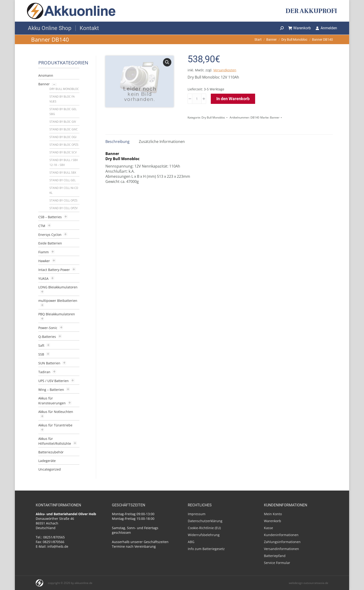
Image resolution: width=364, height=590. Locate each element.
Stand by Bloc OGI (63, 137)
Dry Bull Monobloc (213, 117)
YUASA (43, 279)
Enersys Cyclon (50, 235)
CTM (42, 226)
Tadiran (44, 372)
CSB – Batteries (50, 217)
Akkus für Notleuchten (56, 412)
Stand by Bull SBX (63, 173)
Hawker (44, 261)
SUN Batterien (49, 363)
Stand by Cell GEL (63, 180)
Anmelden (326, 28)
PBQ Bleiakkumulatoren (57, 314)
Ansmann (46, 75)
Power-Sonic (48, 328)
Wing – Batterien (51, 390)
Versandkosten (225, 70)
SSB (41, 354)
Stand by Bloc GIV (63, 122)
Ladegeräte (47, 461)
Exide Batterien (50, 243)
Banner (275, 117)
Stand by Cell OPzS (63, 200)
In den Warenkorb (233, 99)
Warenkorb (300, 28)
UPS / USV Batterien (54, 381)
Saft (41, 345)
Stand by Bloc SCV (63, 152)
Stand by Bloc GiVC (64, 129)
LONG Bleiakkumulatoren (58, 287)
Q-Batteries (47, 337)
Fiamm (44, 252)
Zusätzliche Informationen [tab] (162, 142)
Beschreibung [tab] (117, 142)
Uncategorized (50, 469)
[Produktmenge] (197, 99)
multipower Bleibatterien (58, 301)
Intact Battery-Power (54, 270)
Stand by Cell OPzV (63, 208)
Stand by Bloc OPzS (64, 145)
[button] (167, 62)
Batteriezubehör (51, 452)
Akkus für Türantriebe (55, 425)
